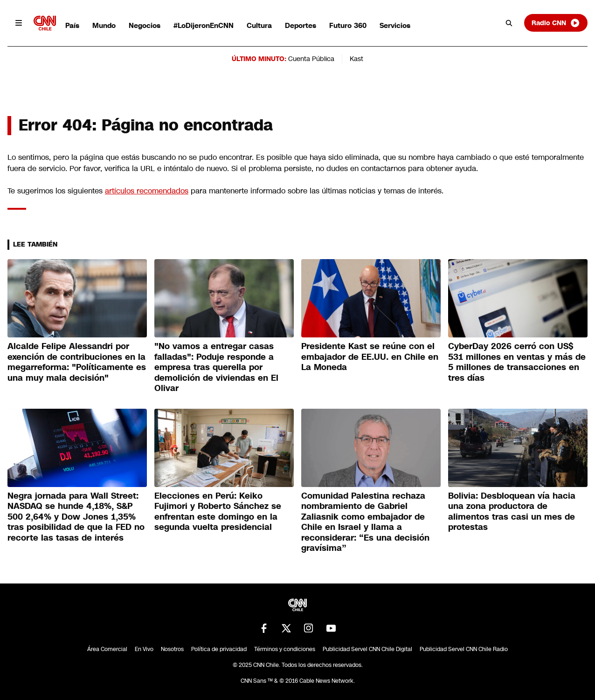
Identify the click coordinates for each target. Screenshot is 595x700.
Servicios (395, 25)
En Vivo (144, 649)
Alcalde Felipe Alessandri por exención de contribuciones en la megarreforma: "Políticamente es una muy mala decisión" (77, 362)
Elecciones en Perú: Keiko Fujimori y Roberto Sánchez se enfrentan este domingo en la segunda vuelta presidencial (218, 512)
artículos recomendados (147, 191)
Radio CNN (556, 23)
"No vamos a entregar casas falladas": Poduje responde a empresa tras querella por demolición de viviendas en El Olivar (216, 367)
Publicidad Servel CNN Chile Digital (367, 649)
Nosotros (172, 649)
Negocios (145, 25)
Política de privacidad (219, 649)
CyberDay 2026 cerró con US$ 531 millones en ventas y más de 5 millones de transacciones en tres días (517, 362)
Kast (356, 59)
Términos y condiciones (285, 649)
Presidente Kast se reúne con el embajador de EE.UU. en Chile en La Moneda (370, 357)
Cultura (259, 25)
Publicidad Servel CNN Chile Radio (464, 649)
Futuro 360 (348, 25)
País (72, 25)
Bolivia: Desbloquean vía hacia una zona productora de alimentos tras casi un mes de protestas (512, 512)
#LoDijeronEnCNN (204, 25)
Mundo (104, 25)
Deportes (301, 25)
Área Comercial (107, 649)
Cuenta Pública (311, 59)
